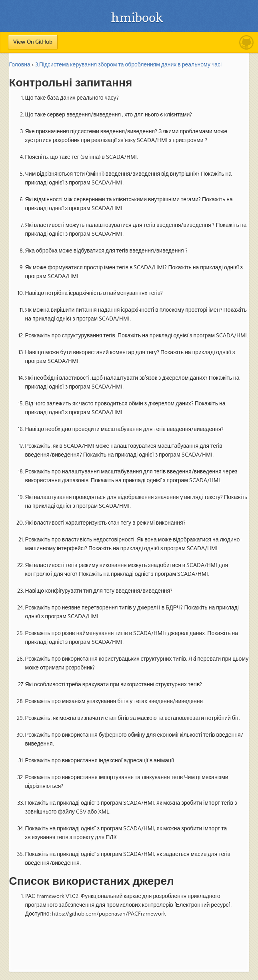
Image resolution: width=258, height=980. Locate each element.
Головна (20, 65)
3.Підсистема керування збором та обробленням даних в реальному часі (128, 65)
